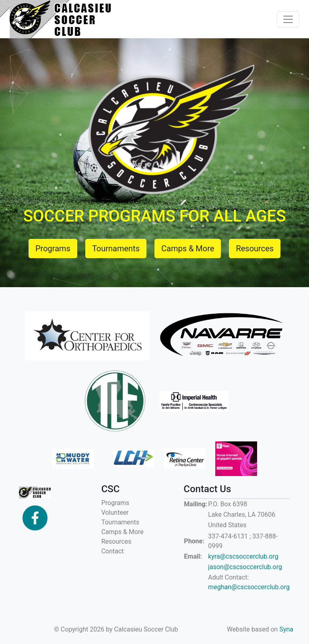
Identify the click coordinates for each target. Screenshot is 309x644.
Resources (116, 541)
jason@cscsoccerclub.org (245, 567)
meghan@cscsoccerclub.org (249, 587)
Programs (115, 503)
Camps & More (123, 532)
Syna (286, 629)
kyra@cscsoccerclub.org (243, 556)
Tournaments (121, 522)
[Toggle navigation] (288, 19)
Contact (113, 551)
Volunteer (115, 513)
